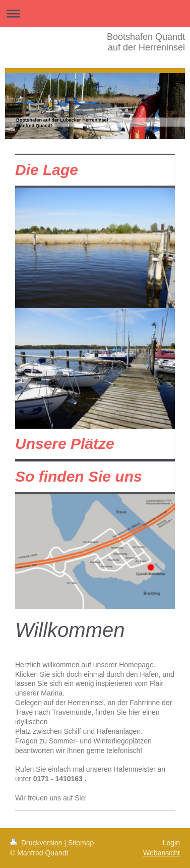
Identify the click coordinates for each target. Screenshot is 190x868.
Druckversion (37, 843)
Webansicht (162, 853)
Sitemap (81, 843)
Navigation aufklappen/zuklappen (95, 13)
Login (171, 843)
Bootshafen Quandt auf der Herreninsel (146, 42)
